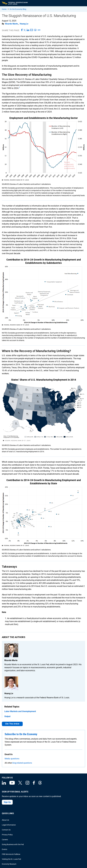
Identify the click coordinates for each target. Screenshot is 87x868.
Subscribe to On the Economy (21, 734)
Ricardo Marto (12, 24)
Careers (5, 840)
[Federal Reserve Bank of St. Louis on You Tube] (12, 784)
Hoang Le (24, 24)
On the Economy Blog (18, 9)
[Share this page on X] (25, 30)
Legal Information (9, 825)
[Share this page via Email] (32, 30)
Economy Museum (9, 864)
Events (5, 849)
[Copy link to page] (39, 30)
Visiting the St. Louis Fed (11, 859)
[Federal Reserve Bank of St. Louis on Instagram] (27, 784)
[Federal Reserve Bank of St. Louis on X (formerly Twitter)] (20, 784)
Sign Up (7, 802)
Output (7, 716)
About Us (5, 820)
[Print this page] (35, 30)
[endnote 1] (19, 88)
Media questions (12, 759)
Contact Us (6, 830)
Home (4, 9)
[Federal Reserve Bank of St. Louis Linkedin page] (4, 784)
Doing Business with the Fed (13, 844)
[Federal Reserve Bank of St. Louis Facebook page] (34, 784)
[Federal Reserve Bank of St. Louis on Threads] (40, 784)
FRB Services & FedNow (11, 854)
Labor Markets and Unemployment (20, 711)
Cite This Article (12, 724)
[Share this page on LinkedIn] (28, 30)
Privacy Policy (7, 835)
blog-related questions (22, 763)
